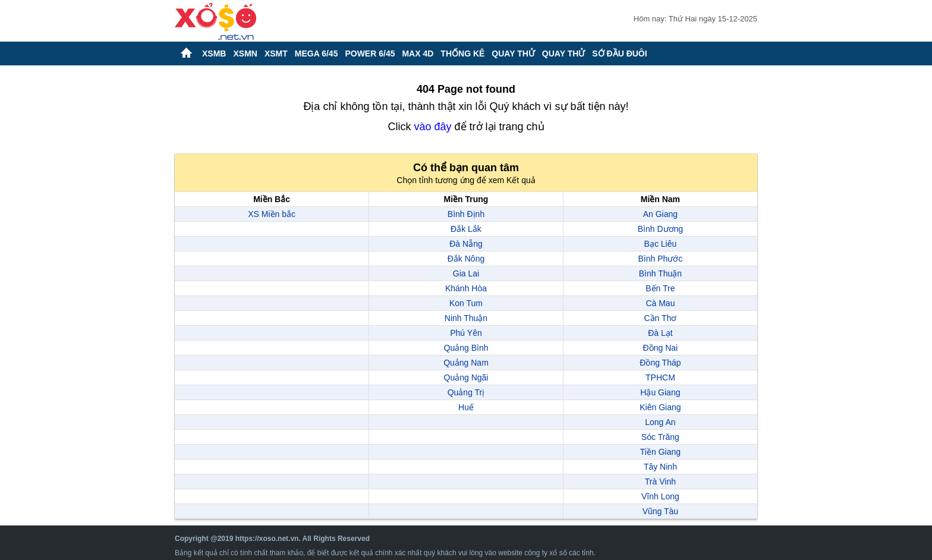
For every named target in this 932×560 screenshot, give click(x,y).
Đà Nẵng (466, 244)
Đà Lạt (660, 333)
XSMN (245, 54)
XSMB (214, 54)
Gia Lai (466, 273)
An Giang (660, 214)
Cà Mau (660, 303)
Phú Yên (466, 333)
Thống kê (462, 54)
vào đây (432, 127)
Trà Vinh (660, 482)
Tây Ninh (660, 467)
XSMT (276, 54)
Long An (660, 422)
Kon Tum (466, 303)
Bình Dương (660, 229)
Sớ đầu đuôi (619, 54)
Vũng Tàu (660, 511)
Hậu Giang (660, 392)
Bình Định (466, 214)
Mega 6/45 (317, 54)
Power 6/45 (370, 54)
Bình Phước (660, 259)
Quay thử (513, 54)
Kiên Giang (660, 407)
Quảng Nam (466, 363)
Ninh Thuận (466, 318)
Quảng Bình (466, 348)
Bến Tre (660, 288)
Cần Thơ (660, 318)
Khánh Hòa (466, 288)
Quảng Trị (466, 392)
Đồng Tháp (660, 363)
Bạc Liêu (661, 244)
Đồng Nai (661, 348)
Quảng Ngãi (466, 377)
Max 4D (418, 54)
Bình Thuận (660, 273)
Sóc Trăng (660, 437)
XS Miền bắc (272, 214)
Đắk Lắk (466, 229)
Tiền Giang (660, 452)
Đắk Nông (466, 259)
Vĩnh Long (660, 496)
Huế (466, 407)
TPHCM (660, 377)
